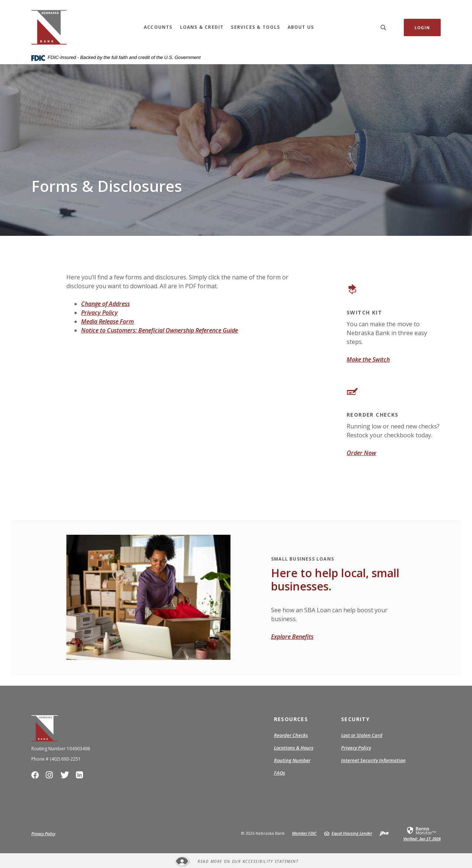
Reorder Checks (291, 736)
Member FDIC (304, 833)
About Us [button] (301, 27)
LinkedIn (81, 777)
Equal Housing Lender (352, 833)
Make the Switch (368, 359)
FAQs (280, 773)
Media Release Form (107, 321)
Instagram (51, 777)
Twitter (66, 777)
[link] (422, 833)
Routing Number (292, 760)
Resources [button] (291, 719)
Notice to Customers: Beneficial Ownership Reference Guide (159, 330)
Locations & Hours (294, 748)
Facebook (37, 777)
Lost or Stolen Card (362, 735)
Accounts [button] (158, 27)
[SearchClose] (383, 27)
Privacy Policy (99, 313)
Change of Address (105, 304)
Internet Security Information (373, 760)
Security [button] (355, 719)
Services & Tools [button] (255, 27)
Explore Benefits (292, 637)
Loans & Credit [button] (202, 27)
